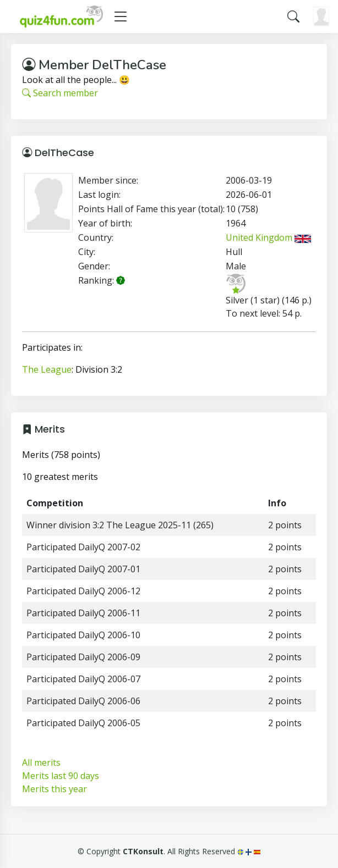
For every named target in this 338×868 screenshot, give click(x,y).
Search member (60, 93)
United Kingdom (268, 237)
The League (47, 369)
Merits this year (54, 789)
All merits (41, 762)
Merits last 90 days (61, 776)
